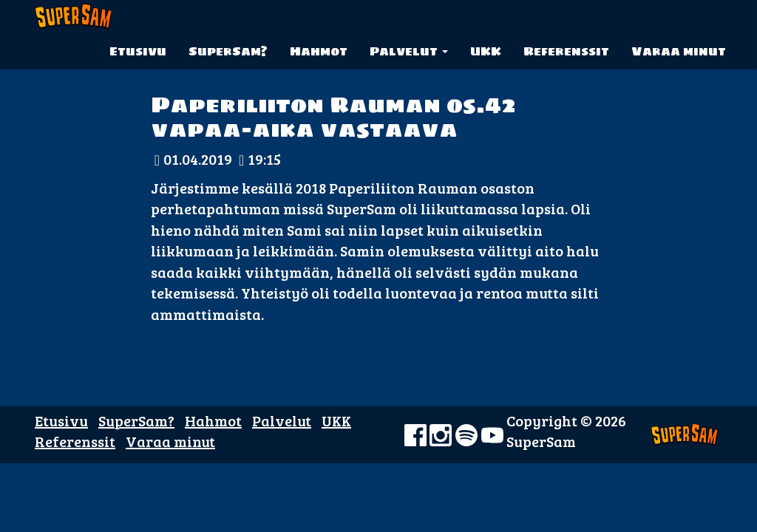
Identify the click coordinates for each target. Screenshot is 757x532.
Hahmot (319, 51)
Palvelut (409, 51)
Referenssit (566, 51)
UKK (486, 51)
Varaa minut (679, 51)
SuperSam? (228, 51)
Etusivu (138, 51)
